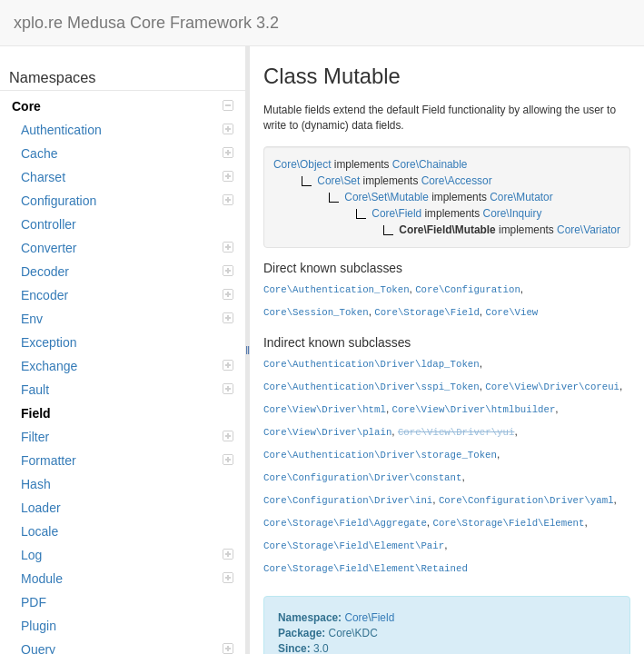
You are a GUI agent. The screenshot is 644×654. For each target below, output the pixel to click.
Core (123, 106)
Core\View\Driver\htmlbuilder (474, 410)
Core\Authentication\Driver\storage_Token (380, 455)
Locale (40, 531)
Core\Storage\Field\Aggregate (345, 523)
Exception (49, 342)
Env (127, 319)
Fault (127, 390)
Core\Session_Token (316, 312)
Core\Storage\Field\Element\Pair (354, 546)
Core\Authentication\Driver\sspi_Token (372, 387)
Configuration (127, 201)
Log (127, 555)
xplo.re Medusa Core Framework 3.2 (146, 23)
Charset (127, 177)
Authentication (127, 130)
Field (36, 413)
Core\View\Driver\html (325, 410)
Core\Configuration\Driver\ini (348, 500)
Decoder (127, 272)
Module (127, 579)
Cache (127, 154)
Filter (127, 437)
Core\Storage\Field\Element (508, 523)
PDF (34, 602)
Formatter (127, 461)
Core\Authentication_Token (337, 290)
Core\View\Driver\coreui (552, 387)
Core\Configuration (468, 290)
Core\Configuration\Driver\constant (362, 478)
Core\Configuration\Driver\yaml (526, 500)
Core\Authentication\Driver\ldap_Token (372, 364)
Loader (41, 508)
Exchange (127, 366)
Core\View (511, 312)
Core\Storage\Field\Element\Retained (366, 569)
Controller (49, 224)
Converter (127, 248)
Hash (36, 484)
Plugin (39, 626)
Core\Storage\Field (427, 312)
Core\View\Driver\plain (327, 432)
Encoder (127, 295)
